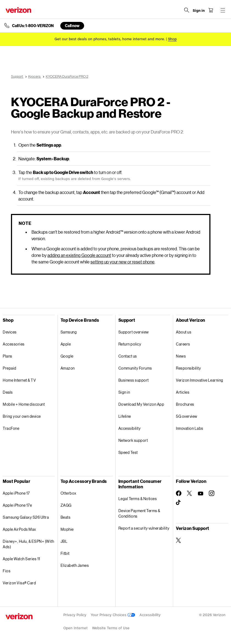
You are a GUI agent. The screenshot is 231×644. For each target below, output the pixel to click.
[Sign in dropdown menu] (199, 11)
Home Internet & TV (19, 380)
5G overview (187, 416)
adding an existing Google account (79, 255)
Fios (7, 571)
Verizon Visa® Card (19, 583)
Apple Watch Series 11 (22, 559)
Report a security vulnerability (144, 528)
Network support (133, 440)
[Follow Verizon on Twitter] (190, 493)
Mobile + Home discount (24, 404)
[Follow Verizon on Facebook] (179, 493)
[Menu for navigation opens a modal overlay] (223, 10)
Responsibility (188, 368)
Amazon (68, 368)
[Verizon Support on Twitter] (179, 540)
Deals (8, 392)
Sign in (124, 392)
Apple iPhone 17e (17, 505)
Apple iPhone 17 (16, 493)
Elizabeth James (75, 565)
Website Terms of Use (111, 628)
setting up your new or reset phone (122, 262)
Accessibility (130, 428)
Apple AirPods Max (19, 529)
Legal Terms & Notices (138, 499)
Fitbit (65, 553)
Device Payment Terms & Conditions (139, 513)
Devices (10, 332)
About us (184, 332)
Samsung (69, 332)
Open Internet (75, 628)
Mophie (67, 529)
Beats (66, 517)
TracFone (11, 428)
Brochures (185, 404)
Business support (134, 380)
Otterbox (69, 493)
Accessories (14, 344)
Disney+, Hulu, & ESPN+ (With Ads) (28, 544)
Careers (183, 344)
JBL (64, 541)
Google (67, 356)
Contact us (128, 356)
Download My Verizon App (141, 404)
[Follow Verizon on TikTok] (179, 503)
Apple (66, 344)
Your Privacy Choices (113, 615)
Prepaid (10, 368)
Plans (8, 356)
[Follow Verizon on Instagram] (212, 493)
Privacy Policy (75, 615)
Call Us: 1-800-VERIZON (33, 26)
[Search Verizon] (187, 10)
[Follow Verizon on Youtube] (201, 494)
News (181, 356)
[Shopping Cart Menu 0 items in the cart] (211, 10)
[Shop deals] (172, 39)
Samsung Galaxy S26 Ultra (26, 517)
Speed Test (128, 452)
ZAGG (66, 505)
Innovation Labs (190, 428)
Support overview (134, 332)
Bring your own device (22, 416)
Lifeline (125, 416)
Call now (72, 26)
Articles (183, 392)
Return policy (130, 344)
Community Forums (135, 368)
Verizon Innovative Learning (200, 380)
